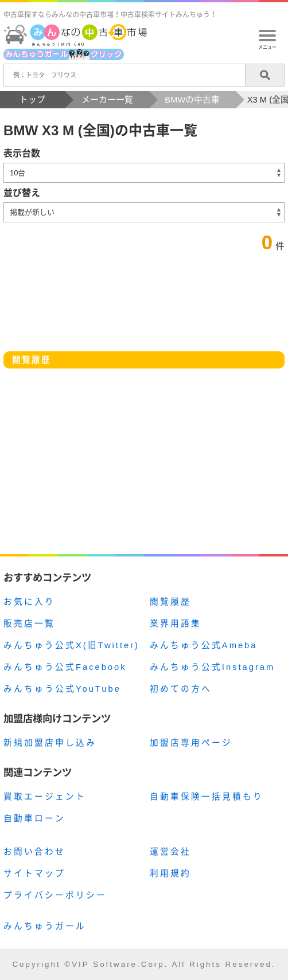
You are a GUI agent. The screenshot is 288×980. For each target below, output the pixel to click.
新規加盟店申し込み (50, 743)
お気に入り (29, 602)
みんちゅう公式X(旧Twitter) (71, 645)
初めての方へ (181, 689)
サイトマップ (34, 873)
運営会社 (170, 852)
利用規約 (170, 873)
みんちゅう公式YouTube (62, 689)
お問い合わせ (34, 852)
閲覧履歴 (170, 602)
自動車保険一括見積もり (207, 797)
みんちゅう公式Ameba (204, 645)
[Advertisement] (144, 472)
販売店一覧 (29, 624)
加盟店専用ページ (191, 743)
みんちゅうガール (45, 926)
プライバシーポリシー (55, 895)
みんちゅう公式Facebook (65, 667)
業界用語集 (176, 624)
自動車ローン (34, 818)
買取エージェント (45, 797)
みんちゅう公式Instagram (212, 667)
